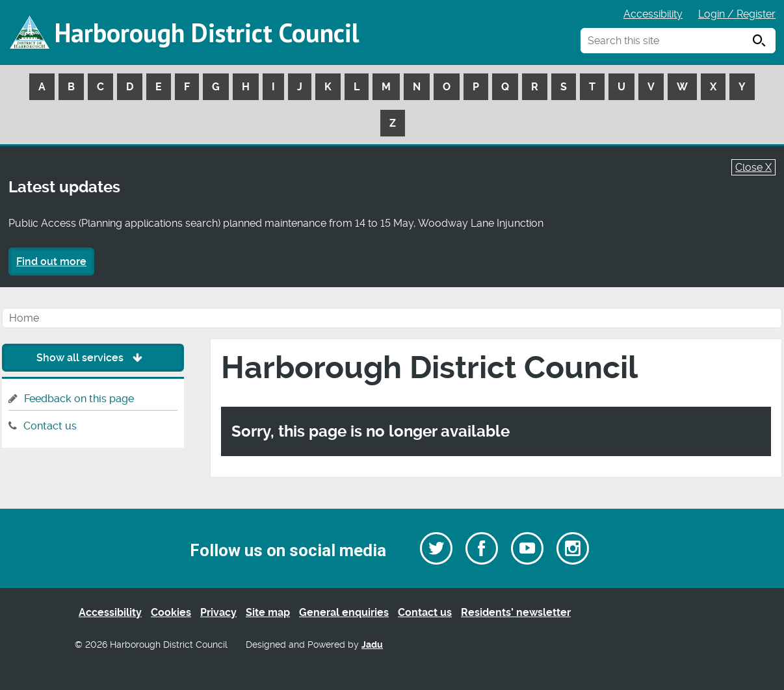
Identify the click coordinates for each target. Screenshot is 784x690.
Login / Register (737, 14)
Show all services (93, 358)
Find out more (51, 262)
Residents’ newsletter (516, 612)
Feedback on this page (79, 399)
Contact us (50, 426)
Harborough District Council (207, 32)
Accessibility (653, 14)
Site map (268, 612)
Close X (753, 167)
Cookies (171, 612)
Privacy (218, 612)
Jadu (372, 645)
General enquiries (344, 612)
